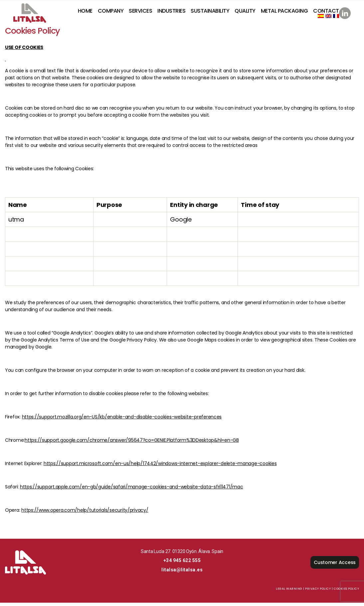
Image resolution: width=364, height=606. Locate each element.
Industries (171, 12)
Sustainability (210, 12)
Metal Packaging (284, 12)
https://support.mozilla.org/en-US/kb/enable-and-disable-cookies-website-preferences (122, 420)
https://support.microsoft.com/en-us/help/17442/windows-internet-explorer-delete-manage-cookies (160, 467)
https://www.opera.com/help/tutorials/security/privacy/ (85, 513)
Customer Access (335, 566)
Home (85, 12)
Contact (326, 12)
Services (140, 12)
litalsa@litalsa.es (182, 573)
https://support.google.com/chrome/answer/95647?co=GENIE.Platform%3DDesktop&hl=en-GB (132, 443)
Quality (245, 12)
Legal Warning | (290, 592)
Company (111, 12)
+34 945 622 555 (182, 564)
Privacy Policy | (319, 592)
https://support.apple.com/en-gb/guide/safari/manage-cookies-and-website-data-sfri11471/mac (132, 490)
